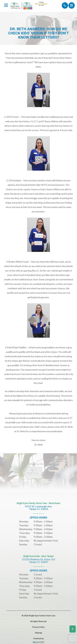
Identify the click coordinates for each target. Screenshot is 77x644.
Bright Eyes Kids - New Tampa (39, 561)
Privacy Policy (39, 627)
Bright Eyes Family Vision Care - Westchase (39, 508)
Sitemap (39, 633)
